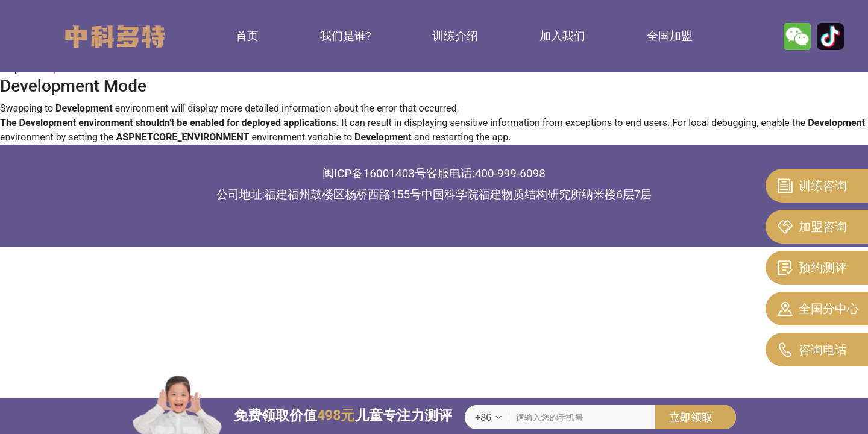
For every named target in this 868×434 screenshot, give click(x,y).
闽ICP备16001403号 (374, 173)
